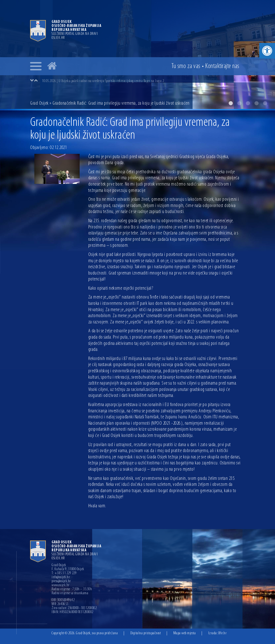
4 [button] (256, 103)
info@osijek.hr (61, 577)
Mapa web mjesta (185, 633)
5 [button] (265, 103)
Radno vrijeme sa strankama (70, 593)
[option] (137, 54)
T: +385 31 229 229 (64, 573)
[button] (267, 51)
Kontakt (222, 66)
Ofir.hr (223, 633)
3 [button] (248, 103)
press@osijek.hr (61, 581)
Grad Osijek (39, 103)
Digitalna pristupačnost (146, 633)
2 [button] (239, 103)
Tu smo (186, 66)
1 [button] (231, 103)
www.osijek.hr (61, 585)
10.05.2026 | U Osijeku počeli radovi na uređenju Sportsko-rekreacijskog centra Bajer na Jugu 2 (103, 81)
